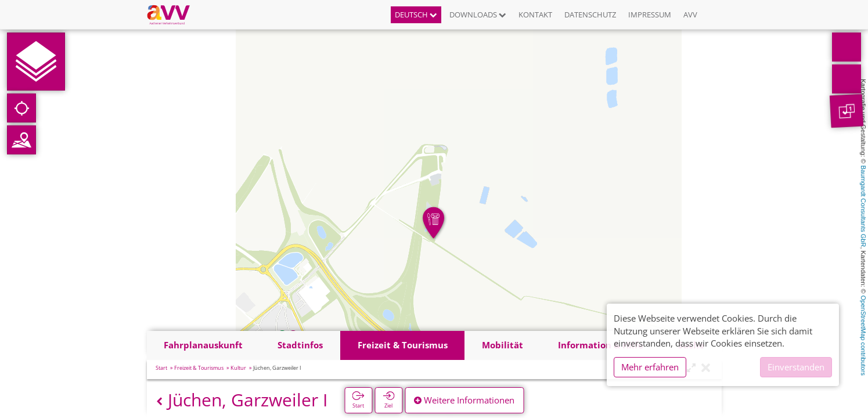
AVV (690, 15)
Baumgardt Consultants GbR (863, 206)
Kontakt (535, 15)
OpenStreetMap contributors (863, 336)
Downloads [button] (478, 15)
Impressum (650, 15)
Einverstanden (796, 367)
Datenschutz (590, 15)
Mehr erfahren (650, 367)
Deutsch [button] (416, 15)
